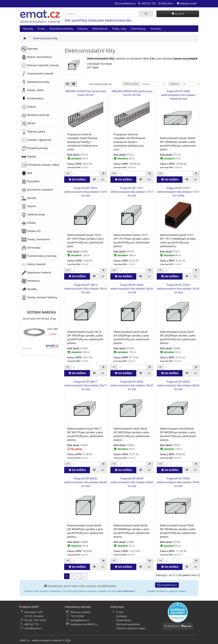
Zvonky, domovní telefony (39, 298)
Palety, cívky (119, 29)
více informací (126, 591)
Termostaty (31, 248)
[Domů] (25, 38)
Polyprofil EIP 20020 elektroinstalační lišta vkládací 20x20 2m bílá (132, 307)
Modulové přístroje (35, 115)
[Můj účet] (166, 3)
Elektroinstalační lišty (45, 38)
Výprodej (29, 49)
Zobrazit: (174, 84)
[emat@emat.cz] (125, 3)
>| (83, 576)
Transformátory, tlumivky (39, 256)
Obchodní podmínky (61, 29)
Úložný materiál (33, 265)
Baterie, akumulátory (36, 57)
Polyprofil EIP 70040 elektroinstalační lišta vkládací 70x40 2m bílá (178, 500)
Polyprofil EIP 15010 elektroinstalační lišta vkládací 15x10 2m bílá (86, 210)
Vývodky (29, 289)
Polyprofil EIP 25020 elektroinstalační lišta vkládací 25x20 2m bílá (178, 307)
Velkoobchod (100, 29)
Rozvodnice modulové (37, 190)
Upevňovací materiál (36, 273)
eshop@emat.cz (167, 585)
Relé (27, 173)
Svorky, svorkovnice (36, 240)
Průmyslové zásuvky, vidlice (40, 165)
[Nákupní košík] (187, 3)
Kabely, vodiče (33, 90)
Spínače (29, 198)
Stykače (29, 206)
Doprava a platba (80, 612)
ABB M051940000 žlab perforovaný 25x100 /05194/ (132, 111)
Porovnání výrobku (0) (100, 84)
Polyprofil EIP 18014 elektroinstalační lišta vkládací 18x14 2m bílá (86, 307)
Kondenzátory (32, 99)
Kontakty (156, 29)
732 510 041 (78, 616)
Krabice (29, 107)
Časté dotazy (138, 29)
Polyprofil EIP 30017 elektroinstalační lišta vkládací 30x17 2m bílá (86, 403)
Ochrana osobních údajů (131, 628)
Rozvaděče (30, 182)
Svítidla (28, 223)
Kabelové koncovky (35, 82)
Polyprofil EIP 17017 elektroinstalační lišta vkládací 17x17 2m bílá (132, 210)
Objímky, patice (33, 132)
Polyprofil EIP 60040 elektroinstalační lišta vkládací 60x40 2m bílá (132, 500)
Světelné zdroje (33, 215)
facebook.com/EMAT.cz (84, 624)
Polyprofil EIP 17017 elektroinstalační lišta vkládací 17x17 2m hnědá (178, 210)
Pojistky (29, 157)
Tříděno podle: (131, 84)
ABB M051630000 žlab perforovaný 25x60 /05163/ (86, 111)
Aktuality (28, 29)
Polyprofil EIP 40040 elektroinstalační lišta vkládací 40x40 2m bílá (86, 500)
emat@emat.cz (33, 628)
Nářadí (28, 124)
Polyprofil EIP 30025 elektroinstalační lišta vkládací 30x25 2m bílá (132, 403)
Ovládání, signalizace (36, 140)
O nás (41, 29)
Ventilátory (31, 281)
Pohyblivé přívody (35, 148)
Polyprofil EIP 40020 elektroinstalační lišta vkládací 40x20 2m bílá (178, 403)
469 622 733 (32, 624)
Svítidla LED (31, 231)
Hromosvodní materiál (37, 74)
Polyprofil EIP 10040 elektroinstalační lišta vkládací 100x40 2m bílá (178, 113)
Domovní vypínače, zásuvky (40, 66)
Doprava (83, 29)
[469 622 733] (147, 3)
